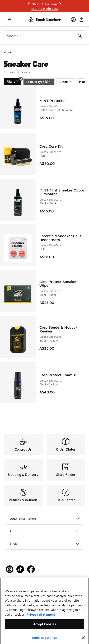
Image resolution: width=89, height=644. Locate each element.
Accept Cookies (44, 629)
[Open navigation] (9, 19)
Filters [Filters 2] (14, 81)
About (44, 531)
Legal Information (44, 518)
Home (8, 52)
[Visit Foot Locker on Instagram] (10, 569)
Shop (44, 543)
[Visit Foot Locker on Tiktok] (20, 569)
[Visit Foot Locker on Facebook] (31, 569)
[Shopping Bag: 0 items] (81, 19)
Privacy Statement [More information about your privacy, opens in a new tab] (41, 619)
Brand (65, 82)
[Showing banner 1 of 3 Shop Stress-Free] (45, 6)
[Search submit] (80, 36)
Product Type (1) (39, 82)
